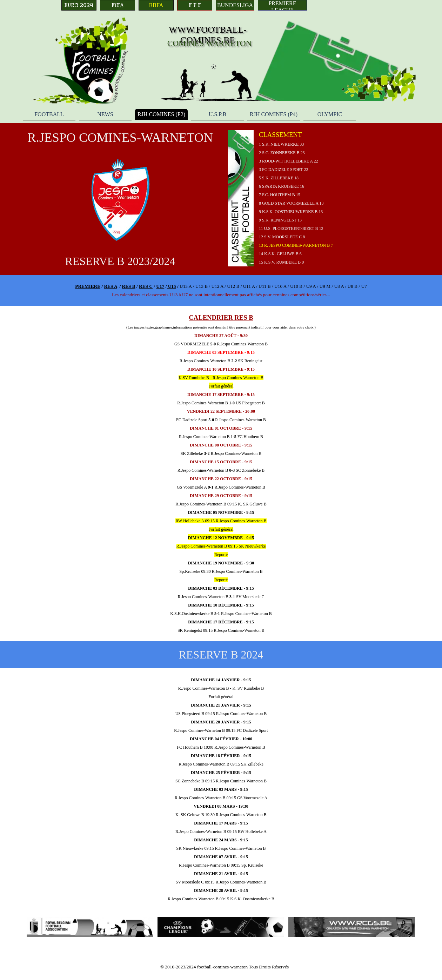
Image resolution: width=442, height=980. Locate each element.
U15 (171, 286)
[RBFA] (156, 5)
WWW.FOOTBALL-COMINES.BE (208, 35)
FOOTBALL (49, 114)
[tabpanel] (322, 198)
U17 (160, 286)
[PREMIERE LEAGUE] (282, 5)
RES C (146, 286)
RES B (129, 286)
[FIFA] (118, 5)
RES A (110, 286)
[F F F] (195, 5)
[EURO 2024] (79, 5)
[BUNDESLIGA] (235, 5)
